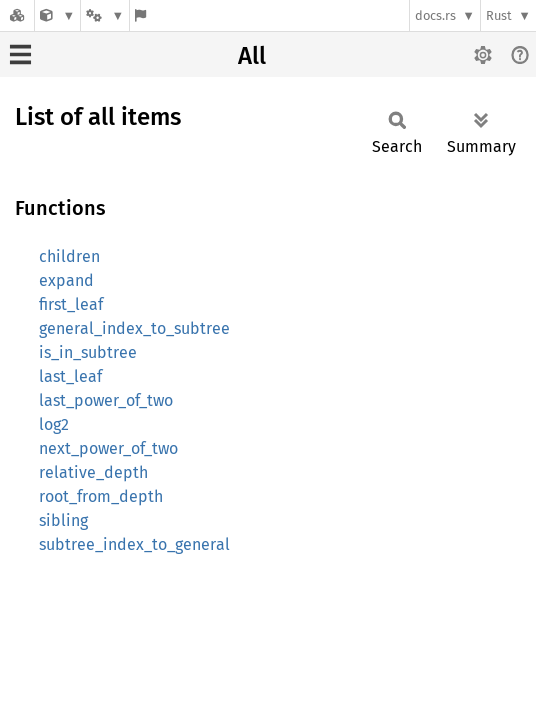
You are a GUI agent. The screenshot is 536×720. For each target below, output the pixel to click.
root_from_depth (101, 496)
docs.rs (435, 15)
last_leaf (70, 376)
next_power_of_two (108, 448)
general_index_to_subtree (134, 328)
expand (66, 280)
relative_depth (93, 472)
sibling (63, 520)
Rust (499, 15)
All (252, 56)
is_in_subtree (88, 352)
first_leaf (71, 304)
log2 (54, 424)
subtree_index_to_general (134, 544)
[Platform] (105, 15)
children (69, 256)
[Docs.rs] (17, 15)
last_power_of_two (106, 400)
